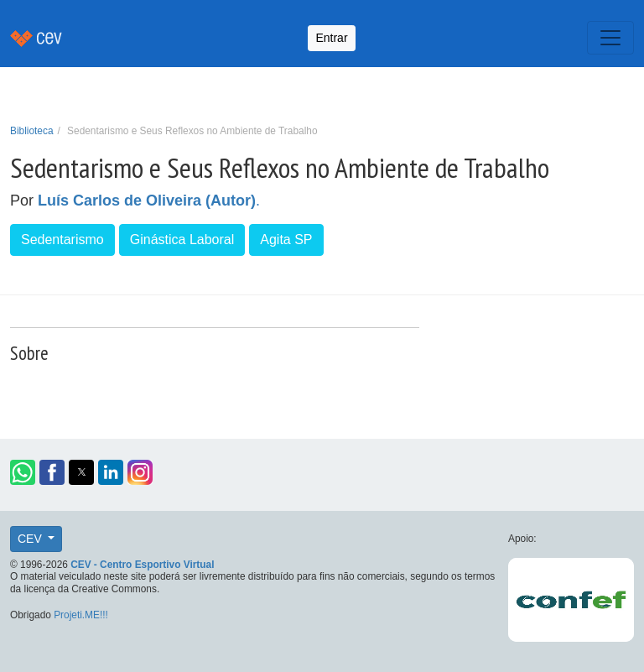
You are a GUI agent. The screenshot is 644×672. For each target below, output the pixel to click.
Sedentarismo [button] (62, 240)
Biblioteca (32, 131)
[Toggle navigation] (610, 38)
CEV (31, 539)
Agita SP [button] (286, 240)
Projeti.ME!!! (81, 615)
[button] (23, 472)
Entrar (331, 38)
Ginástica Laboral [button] (182, 240)
